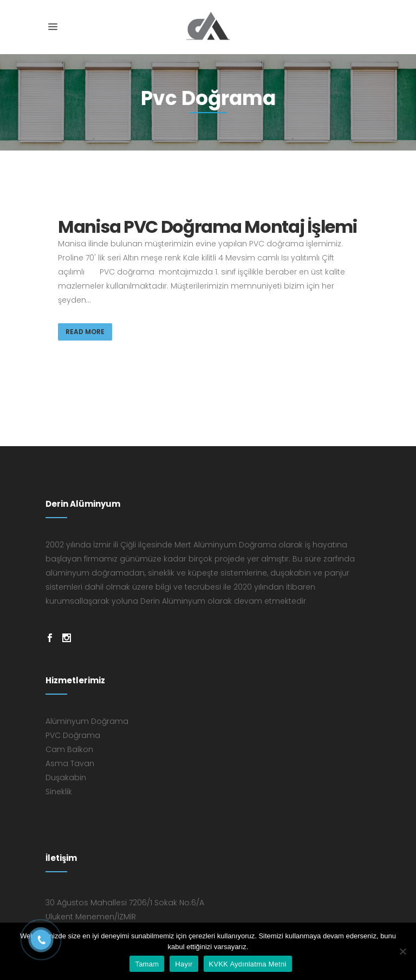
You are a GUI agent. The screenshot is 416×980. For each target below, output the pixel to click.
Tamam (147, 964)
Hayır (184, 964)
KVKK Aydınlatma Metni (248, 964)
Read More (85, 332)
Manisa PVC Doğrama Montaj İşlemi (207, 227)
